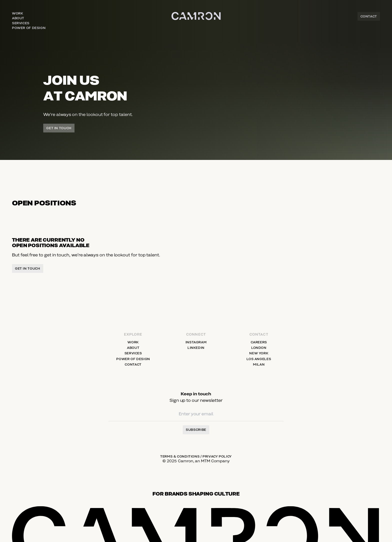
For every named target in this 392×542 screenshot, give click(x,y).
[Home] (196, 21)
